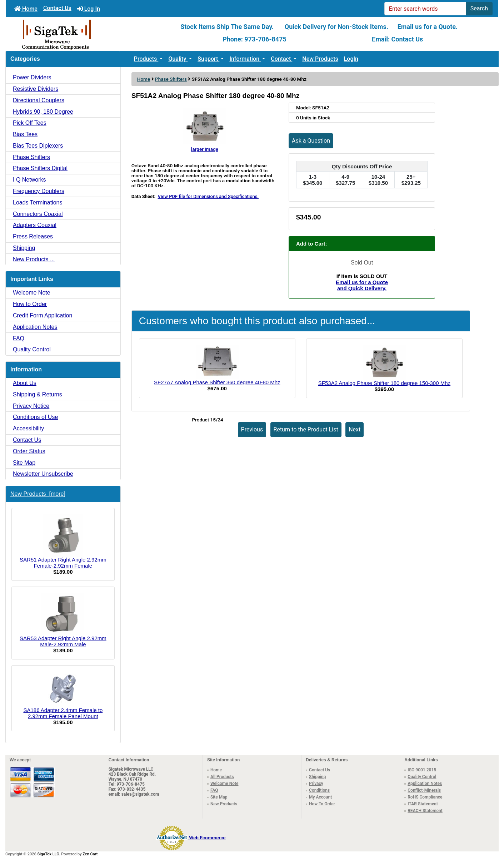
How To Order (322, 804)
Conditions (319, 790)
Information (245, 59)
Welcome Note (32, 293)
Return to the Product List (306, 429)
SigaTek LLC (48, 854)
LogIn (351, 59)
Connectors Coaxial (38, 214)
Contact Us (57, 8)
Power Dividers (32, 77)
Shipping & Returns (38, 394)
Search (479, 8)
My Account (320, 797)
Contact (281, 59)
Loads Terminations (38, 202)
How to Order (30, 304)
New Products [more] (38, 494)
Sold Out (362, 263)
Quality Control (32, 349)
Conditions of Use (35, 417)
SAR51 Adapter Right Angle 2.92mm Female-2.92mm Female (63, 541)
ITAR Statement (423, 804)
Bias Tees (25, 134)
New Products (320, 59)
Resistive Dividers (36, 89)
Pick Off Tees (30, 123)
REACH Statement (425, 811)
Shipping (24, 248)
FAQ (19, 338)
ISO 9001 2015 (422, 770)
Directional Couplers (39, 100)
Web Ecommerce (207, 837)
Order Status (29, 451)
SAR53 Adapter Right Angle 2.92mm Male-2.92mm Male (63, 620)
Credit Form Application (43, 315)
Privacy (316, 784)
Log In (89, 9)
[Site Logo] (88, 34)
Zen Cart (90, 854)
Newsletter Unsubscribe (43, 474)
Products (146, 59)
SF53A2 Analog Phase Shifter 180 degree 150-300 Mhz (384, 383)
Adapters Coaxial (35, 225)
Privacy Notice (31, 406)
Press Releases (33, 236)
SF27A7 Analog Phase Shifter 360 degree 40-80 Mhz (217, 382)
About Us (25, 383)
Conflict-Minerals (424, 790)
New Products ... (34, 259)
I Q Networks (29, 180)
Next (355, 429)
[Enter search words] (425, 9)
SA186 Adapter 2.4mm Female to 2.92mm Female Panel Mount (63, 695)
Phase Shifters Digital (40, 168)
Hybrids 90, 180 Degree (43, 112)
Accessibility (28, 428)
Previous (252, 429)
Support (208, 59)
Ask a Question (311, 141)
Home (26, 9)
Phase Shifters (171, 79)
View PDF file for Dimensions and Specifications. (208, 196)
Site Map (24, 463)
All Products (222, 777)
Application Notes (35, 327)
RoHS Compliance (425, 797)
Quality (178, 59)
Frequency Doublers (39, 191)
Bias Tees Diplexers (38, 146)
